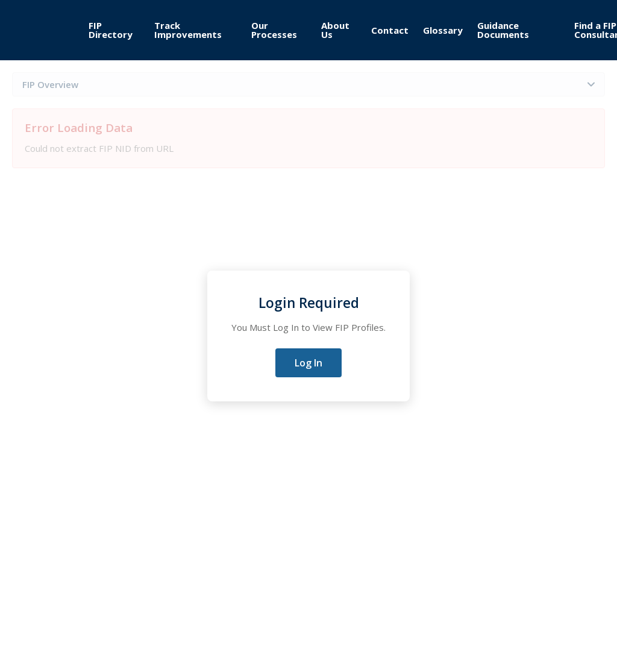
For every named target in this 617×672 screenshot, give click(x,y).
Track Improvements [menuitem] (188, 30)
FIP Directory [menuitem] (111, 30)
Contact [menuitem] (390, 30)
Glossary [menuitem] (443, 30)
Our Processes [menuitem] (274, 30)
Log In (308, 363)
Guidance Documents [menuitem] (503, 30)
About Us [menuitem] (335, 30)
